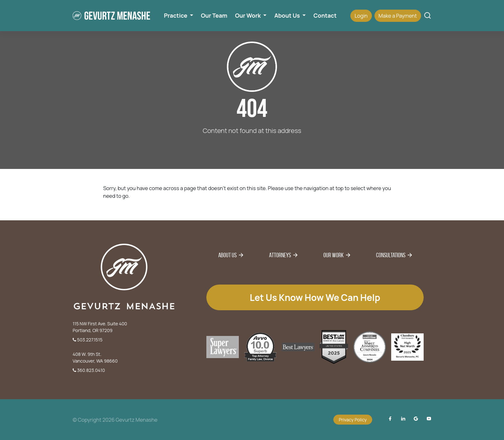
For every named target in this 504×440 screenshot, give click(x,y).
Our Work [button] (248, 15)
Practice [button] (176, 15)
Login (361, 16)
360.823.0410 (89, 370)
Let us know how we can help (315, 297)
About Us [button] (288, 15)
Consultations (391, 255)
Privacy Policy (353, 420)
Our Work (333, 255)
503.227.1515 (88, 340)
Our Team (214, 15)
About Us (227, 255)
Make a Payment (398, 16)
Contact (325, 15)
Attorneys (280, 255)
